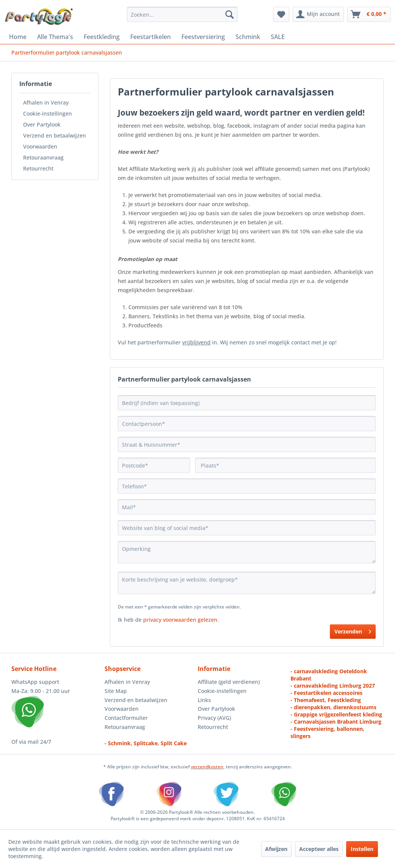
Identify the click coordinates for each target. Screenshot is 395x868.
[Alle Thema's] (55, 37)
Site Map (116, 691)
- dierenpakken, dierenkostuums (333, 707)
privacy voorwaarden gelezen (180, 620)
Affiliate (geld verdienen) (229, 682)
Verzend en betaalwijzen (55, 135)
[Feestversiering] (203, 37)
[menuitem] (182, 14)
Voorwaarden (40, 146)
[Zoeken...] (182, 14)
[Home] (18, 37)
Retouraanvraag (43, 157)
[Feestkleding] (102, 37)
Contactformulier (126, 718)
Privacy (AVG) (214, 718)
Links (204, 700)
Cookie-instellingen (48, 113)
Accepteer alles (319, 849)
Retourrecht (38, 168)
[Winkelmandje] (369, 14)
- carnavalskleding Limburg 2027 (333, 686)
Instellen (362, 849)
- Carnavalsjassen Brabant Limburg (336, 722)
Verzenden (353, 630)
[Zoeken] (230, 14)
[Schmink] (248, 37)
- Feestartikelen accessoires (326, 693)
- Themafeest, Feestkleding (326, 700)
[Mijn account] (318, 14)
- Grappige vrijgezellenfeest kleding (336, 714)
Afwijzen (276, 849)
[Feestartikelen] (151, 37)
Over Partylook (42, 124)
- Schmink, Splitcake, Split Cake (146, 743)
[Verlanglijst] (281, 14)
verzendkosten (207, 767)
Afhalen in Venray (46, 102)
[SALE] (278, 37)
